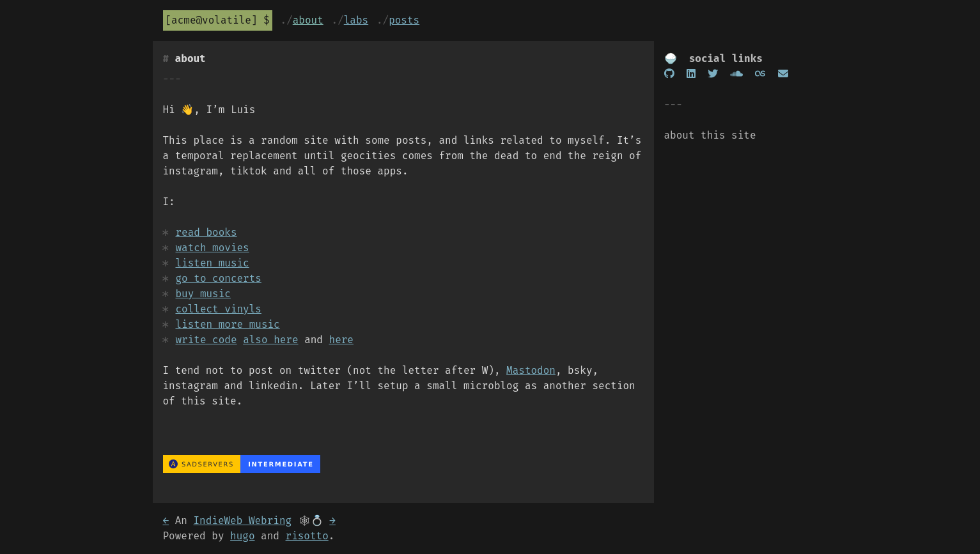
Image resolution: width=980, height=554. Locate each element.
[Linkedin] (691, 74)
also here (270, 340)
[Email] (783, 74)
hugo (242, 536)
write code (206, 340)
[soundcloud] (736, 74)
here (341, 340)
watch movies (213, 248)
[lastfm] (760, 74)
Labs (356, 20)
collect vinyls (219, 309)
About (308, 20)
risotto (307, 536)
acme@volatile (211, 20)
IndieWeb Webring (243, 520)
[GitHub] (669, 74)
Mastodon (531, 370)
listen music (213, 263)
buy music (203, 294)
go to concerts (219, 278)
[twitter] (713, 74)
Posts (404, 20)
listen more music (228, 324)
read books (206, 232)
